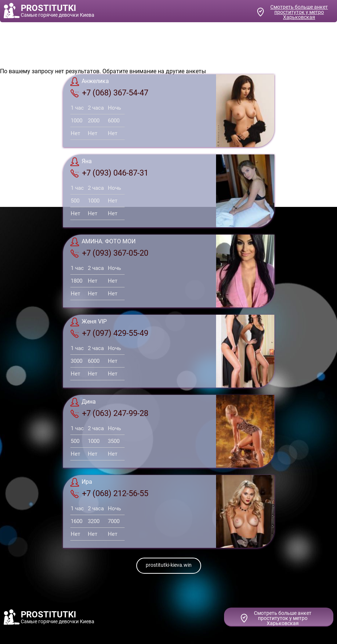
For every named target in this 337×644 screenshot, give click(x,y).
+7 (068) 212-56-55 (109, 494)
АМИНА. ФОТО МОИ (103, 242)
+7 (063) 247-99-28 (109, 413)
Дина (83, 402)
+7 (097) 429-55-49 (109, 333)
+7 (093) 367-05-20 (109, 253)
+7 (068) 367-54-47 (109, 93)
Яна (81, 162)
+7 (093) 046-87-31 (109, 173)
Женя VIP (89, 322)
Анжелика (90, 82)
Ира (81, 482)
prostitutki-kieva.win (169, 565)
